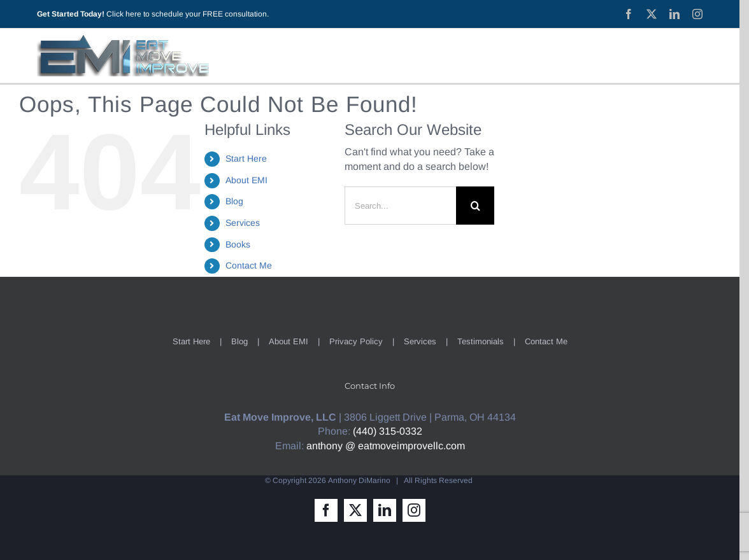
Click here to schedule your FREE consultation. (188, 14)
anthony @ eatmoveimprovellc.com (386, 446)
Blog (234, 201)
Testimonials (481, 341)
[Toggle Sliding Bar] (687, 55)
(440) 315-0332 (388, 431)
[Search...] (401, 206)
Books (238, 244)
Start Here (246, 158)
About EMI (246, 180)
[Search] (475, 206)
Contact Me (249, 265)
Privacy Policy (356, 341)
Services (243, 223)
